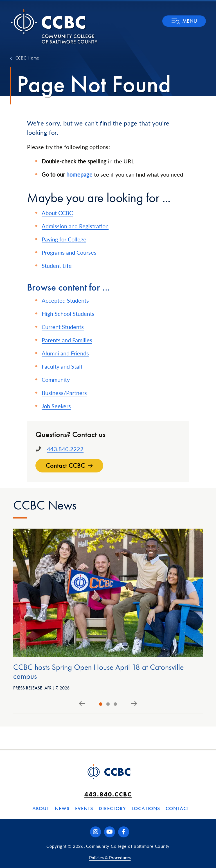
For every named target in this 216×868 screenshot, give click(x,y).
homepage (79, 174)
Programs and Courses (69, 252)
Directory (112, 808)
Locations (146, 808)
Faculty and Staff (62, 366)
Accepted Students (65, 300)
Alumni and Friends (65, 353)
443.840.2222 (65, 449)
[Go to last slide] (82, 704)
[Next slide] (134, 704)
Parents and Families (67, 340)
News (62, 808)
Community (56, 380)
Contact (177, 808)
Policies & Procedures (110, 857)
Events (84, 808)
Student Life (57, 266)
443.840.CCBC (108, 794)
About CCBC (57, 213)
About (41, 808)
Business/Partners (64, 393)
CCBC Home (27, 58)
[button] (184, 21)
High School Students (68, 314)
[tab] (101, 704)
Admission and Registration (75, 226)
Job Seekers (56, 406)
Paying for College (64, 239)
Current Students (63, 327)
